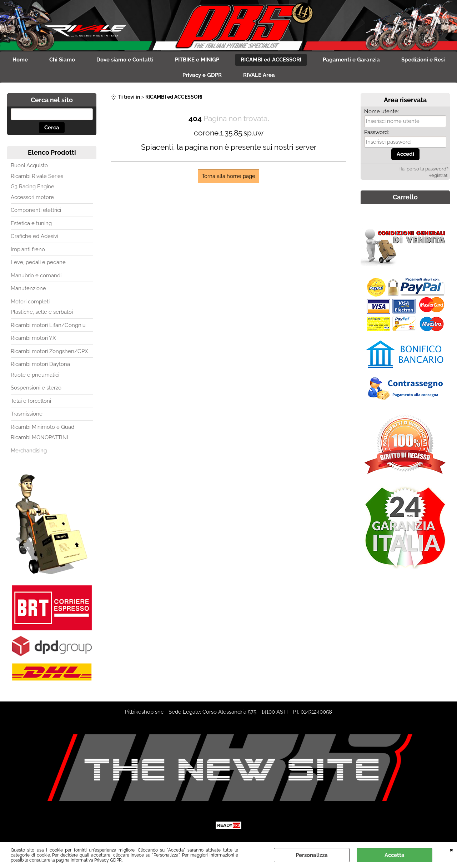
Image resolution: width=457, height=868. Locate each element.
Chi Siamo (62, 60)
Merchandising (29, 451)
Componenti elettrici (36, 210)
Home (20, 60)
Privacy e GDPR (202, 75)
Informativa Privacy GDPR (96, 860)
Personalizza (312, 855)
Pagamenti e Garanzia (351, 60)
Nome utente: (381, 111)
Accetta (395, 855)
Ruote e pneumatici (35, 375)
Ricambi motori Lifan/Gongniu (48, 325)
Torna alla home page (228, 176)
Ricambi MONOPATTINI (39, 437)
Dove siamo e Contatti (125, 60)
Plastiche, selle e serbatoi (42, 312)
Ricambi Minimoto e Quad (42, 427)
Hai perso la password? (423, 169)
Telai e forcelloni (31, 401)
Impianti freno (28, 249)
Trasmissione (27, 414)
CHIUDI (451, 849)
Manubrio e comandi (36, 276)
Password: (376, 132)
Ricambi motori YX (33, 338)
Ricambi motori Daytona (40, 364)
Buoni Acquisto (29, 165)
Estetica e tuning (31, 223)
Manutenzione (28, 288)
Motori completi (30, 302)
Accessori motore (32, 197)
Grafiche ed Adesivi (34, 236)
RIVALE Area (259, 75)
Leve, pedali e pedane (38, 262)
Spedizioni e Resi (423, 60)
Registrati (438, 175)
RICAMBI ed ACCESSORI (271, 60)
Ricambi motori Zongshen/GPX (49, 351)
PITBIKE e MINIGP (197, 60)
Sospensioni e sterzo (36, 388)
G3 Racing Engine (32, 187)
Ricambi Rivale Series (37, 176)
